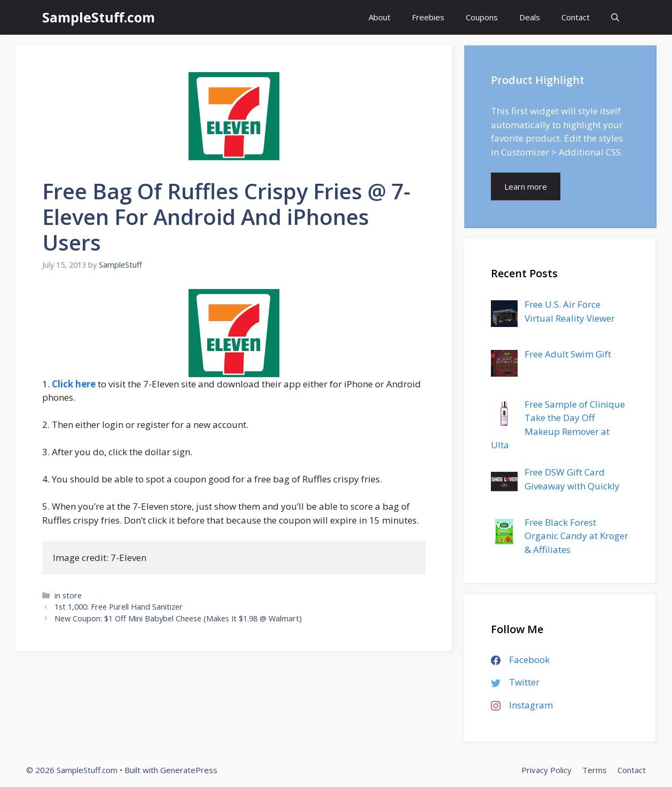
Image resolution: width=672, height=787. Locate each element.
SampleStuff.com (99, 17)
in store (68, 595)
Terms (595, 770)
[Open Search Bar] (615, 17)
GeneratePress (189, 770)
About (380, 17)
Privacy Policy (546, 770)
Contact (576, 17)
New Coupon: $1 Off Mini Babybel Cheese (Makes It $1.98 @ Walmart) (178, 618)
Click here (74, 384)
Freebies (428, 17)
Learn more (526, 186)
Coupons (482, 17)
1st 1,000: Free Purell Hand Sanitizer (119, 607)
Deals (530, 17)
